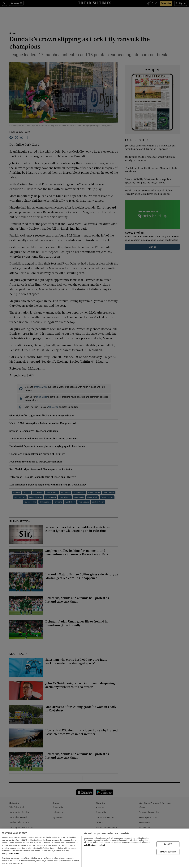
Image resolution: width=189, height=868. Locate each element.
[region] (94, 848)
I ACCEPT (168, 844)
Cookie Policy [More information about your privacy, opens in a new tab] (13, 854)
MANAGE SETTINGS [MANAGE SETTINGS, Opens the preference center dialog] (168, 852)
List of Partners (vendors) (94, 845)
